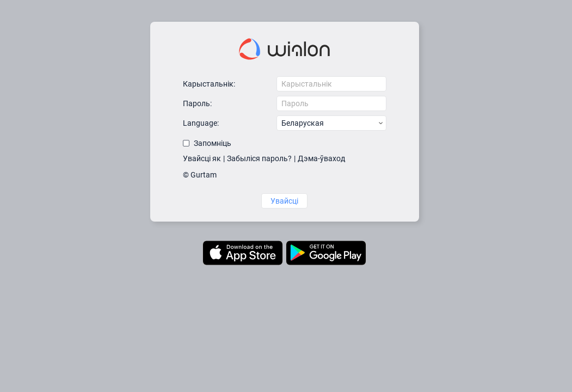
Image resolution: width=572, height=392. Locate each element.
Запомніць (213, 143)
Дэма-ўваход (321, 158)
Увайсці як (202, 158)
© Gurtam (200, 175)
